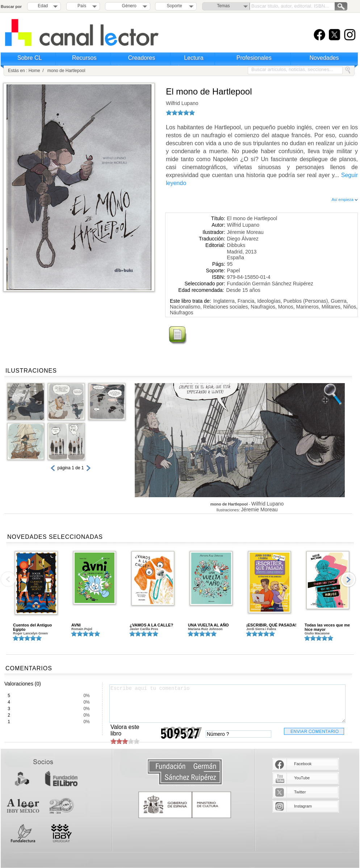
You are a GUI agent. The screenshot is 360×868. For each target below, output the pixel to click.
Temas (223, 6)
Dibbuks (236, 245)
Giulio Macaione (317, 633)
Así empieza (345, 200)
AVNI (76, 625)
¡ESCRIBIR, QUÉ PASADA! (271, 625)
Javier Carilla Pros (144, 629)
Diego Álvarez (243, 239)
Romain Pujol (82, 629)
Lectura (194, 58)
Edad (43, 6)
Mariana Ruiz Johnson (205, 629)
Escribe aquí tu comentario (227, 704)
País (82, 6)
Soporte (175, 6)
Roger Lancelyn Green (30, 633)
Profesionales (254, 58)
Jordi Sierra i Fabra (261, 629)
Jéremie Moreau (245, 232)
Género (128, 6)
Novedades (324, 58)
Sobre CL (30, 58)
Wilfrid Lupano (182, 103)
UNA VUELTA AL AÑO (208, 625)
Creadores (142, 58)
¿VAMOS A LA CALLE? (151, 625)
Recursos (84, 58)
